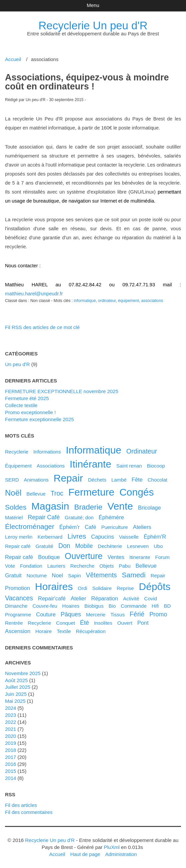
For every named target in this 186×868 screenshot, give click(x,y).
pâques (71, 614)
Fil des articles (21, 805)
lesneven (138, 546)
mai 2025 (15, 701)
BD (167, 606)
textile (64, 631)
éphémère (111, 517)
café (90, 527)
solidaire (102, 588)
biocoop (156, 466)
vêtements (101, 575)
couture (46, 614)
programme (18, 615)
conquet (65, 623)
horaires (54, 587)
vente (120, 506)
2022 (10, 722)
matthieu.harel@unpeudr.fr (34, 294)
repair (68, 478)
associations (152, 301)
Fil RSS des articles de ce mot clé (42, 327)
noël (13, 493)
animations (36, 480)
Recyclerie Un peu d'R (93, 26)
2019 (10, 743)
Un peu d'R (17, 364)
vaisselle (129, 537)
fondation (31, 566)
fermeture (91, 492)
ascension (18, 631)
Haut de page (85, 854)
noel (57, 575)
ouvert (125, 623)
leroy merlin (19, 537)
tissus (117, 615)
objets (106, 566)
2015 (10, 771)
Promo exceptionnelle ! (30, 412)
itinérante (90, 464)
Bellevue (36, 494)
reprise (125, 588)
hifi (155, 606)
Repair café (18, 546)
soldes (16, 507)
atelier (78, 598)
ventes (116, 557)
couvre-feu (45, 606)
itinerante (140, 557)
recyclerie (39, 623)
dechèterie (110, 546)
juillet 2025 (18, 687)
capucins (102, 537)
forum (162, 557)
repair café (19, 557)
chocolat (157, 480)
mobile (84, 546)
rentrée (14, 623)
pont (143, 623)
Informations (47, 452)
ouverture (83, 556)
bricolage (149, 508)
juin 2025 (16, 694)
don (64, 546)
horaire (43, 631)
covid (151, 599)
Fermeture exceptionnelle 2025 (39, 419)
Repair (158, 575)
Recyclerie (17, 452)
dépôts (155, 587)
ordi (82, 588)
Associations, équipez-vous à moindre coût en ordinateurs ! (87, 82)
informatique (85, 301)
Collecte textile (21, 405)
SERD (12, 480)
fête (137, 480)
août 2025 (16, 680)
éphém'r (69, 527)
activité (131, 599)
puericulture (115, 527)
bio (112, 606)
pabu (125, 566)
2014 (10, 778)
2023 (10, 715)
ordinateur (107, 301)
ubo (158, 546)
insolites (103, 623)
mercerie (96, 615)
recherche (82, 566)
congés (136, 492)
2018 (10, 750)
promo (158, 614)
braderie (88, 507)
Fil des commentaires (29, 812)
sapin (74, 575)
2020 (10, 736)
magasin (50, 506)
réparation (105, 598)
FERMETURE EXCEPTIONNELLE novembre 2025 (62, 391)
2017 (10, 757)
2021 (10, 729)
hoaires (71, 606)
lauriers (56, 566)
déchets (97, 480)
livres (77, 536)
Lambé (119, 480)
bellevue (146, 566)
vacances (19, 598)
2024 (10, 708)
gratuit (13, 575)
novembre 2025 (23, 673)
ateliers (142, 527)
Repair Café (44, 517)
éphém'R (155, 537)
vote (10, 566)
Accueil (13, 59)
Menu (93, 5)
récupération (91, 631)
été (84, 623)
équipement (128, 301)
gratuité (44, 546)
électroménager (30, 526)
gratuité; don (79, 517)
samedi (134, 575)
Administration (121, 854)
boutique (49, 557)
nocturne (36, 575)
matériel (14, 517)
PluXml (111, 847)
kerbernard (50, 537)
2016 (10, 764)
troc (57, 493)
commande (133, 606)
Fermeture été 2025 (27, 398)
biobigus (94, 606)
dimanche (16, 606)
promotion (17, 588)
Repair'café (52, 598)
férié (137, 614)
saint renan (129, 466)
